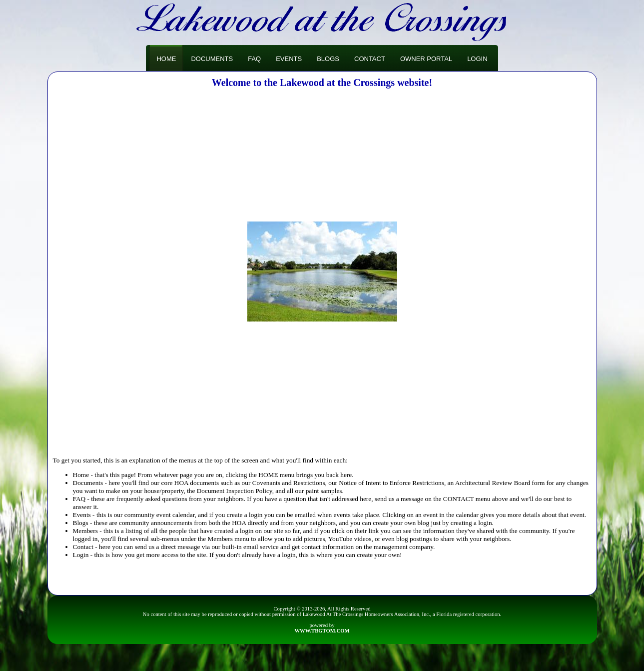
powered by (322, 628)
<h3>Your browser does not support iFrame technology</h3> (322, 271)
